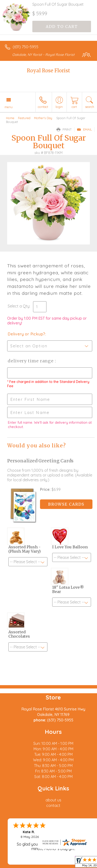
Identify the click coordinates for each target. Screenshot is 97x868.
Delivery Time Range (31, 361)
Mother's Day (43, 118)
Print (64, 129)
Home (10, 118)
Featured (24, 118)
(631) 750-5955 (26, 47)
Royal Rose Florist (48, 71)
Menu (9, 107)
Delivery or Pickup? (26, 334)
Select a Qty (19, 306)
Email (84, 129)
